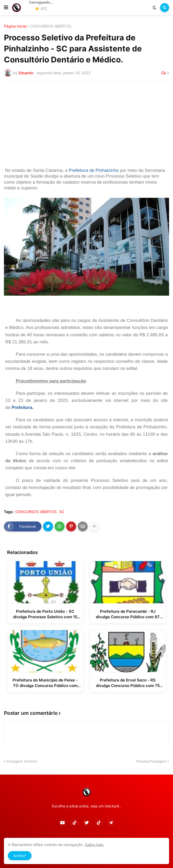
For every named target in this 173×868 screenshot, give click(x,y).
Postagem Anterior (22, 761)
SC (62, 512)
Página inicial (15, 26)
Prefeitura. (23, 408)
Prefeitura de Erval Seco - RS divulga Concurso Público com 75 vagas (128, 683)
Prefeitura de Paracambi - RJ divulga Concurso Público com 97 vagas (128, 614)
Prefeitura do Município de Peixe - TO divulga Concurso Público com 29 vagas (45, 683)
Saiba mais (94, 845)
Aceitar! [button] (20, 856)
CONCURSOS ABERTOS (51, 26)
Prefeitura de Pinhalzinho (94, 170)
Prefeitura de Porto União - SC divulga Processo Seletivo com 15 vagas (45, 614)
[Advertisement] (86, 124)
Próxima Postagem (151, 761)
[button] (6, 8)
